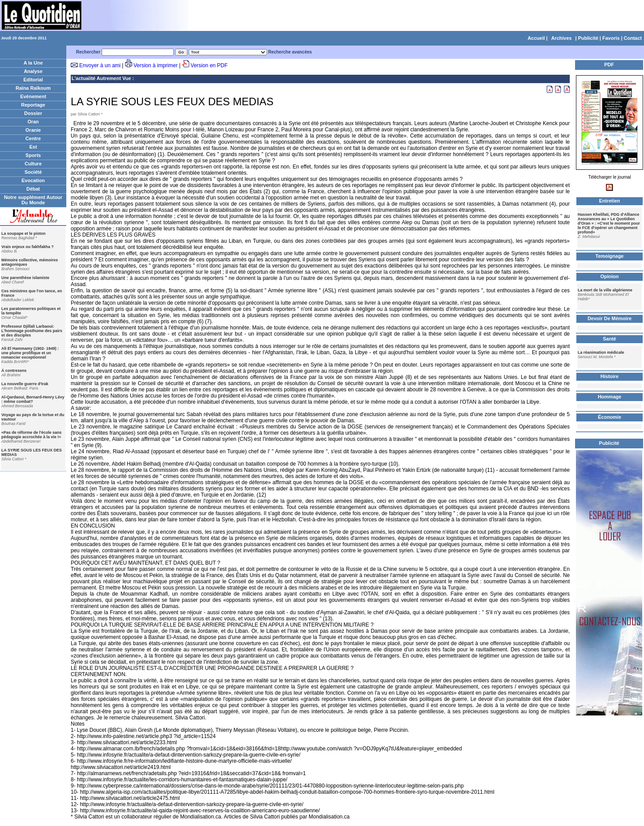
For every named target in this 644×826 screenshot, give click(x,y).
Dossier (33, 113)
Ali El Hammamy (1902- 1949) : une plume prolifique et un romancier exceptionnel (30, 353)
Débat (33, 189)
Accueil (536, 38)
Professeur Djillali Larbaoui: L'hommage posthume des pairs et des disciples (32, 331)
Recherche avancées (290, 52)
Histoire (610, 376)
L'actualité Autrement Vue (101, 78)
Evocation (33, 180)
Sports (33, 155)
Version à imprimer (156, 65)
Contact (633, 38)
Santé (610, 339)
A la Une (33, 63)
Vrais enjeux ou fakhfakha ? (28, 247)
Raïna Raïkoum (33, 88)
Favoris (611, 38)
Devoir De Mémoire (610, 318)
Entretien (610, 201)
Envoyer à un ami (100, 65)
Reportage (33, 105)
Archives (561, 38)
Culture (33, 164)
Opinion (610, 276)
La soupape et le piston (23, 233)
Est (33, 147)
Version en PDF (209, 65)
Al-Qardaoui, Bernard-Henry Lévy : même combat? (33, 399)
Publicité (588, 38)
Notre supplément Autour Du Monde (33, 200)
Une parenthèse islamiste (25, 278)
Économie (610, 417)
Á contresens (14, 371)
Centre (33, 138)
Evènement (33, 96)
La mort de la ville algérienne (605, 290)
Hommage (609, 397)
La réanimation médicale (601, 352)
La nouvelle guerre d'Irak (25, 384)
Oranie (33, 130)
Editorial (33, 80)
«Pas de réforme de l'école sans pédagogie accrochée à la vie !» (31, 435)
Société (33, 172)
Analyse (33, 71)
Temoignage (610, 256)
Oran (33, 122)
